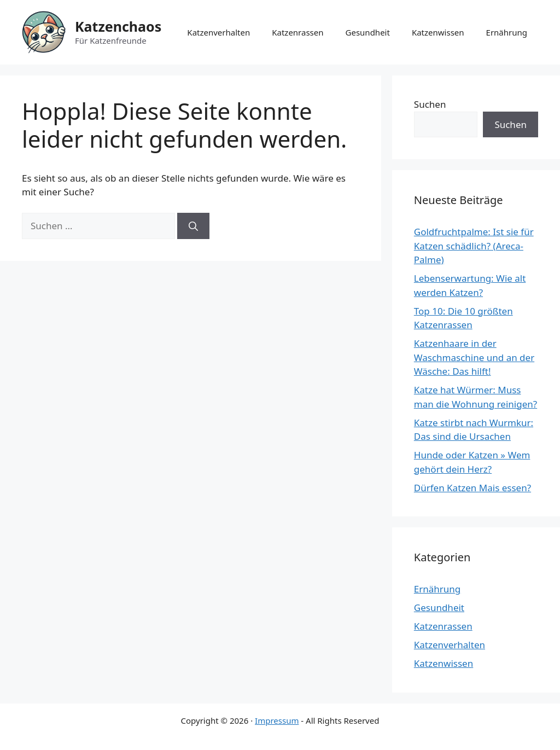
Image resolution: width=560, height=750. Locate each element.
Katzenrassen (297, 32)
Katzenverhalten (218, 32)
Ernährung (507, 32)
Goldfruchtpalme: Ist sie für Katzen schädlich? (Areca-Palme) (474, 246)
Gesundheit (368, 32)
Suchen (430, 104)
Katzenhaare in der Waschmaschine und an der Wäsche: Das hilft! (474, 357)
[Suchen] (193, 226)
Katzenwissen (438, 32)
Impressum (277, 720)
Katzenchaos (118, 26)
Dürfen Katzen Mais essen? (472, 488)
